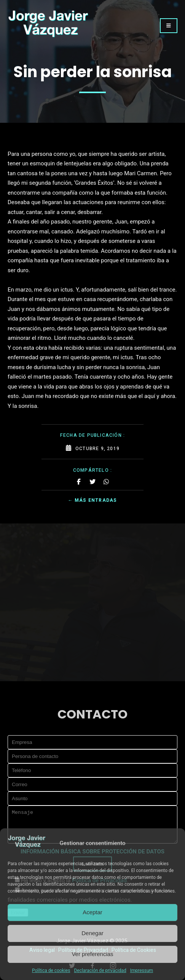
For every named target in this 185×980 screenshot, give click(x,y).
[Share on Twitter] (92, 482)
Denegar (92, 933)
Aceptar (92, 912)
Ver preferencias (92, 954)
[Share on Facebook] (79, 482)
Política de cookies (51, 970)
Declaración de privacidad (100, 970)
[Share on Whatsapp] (106, 482)
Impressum (142, 970)
